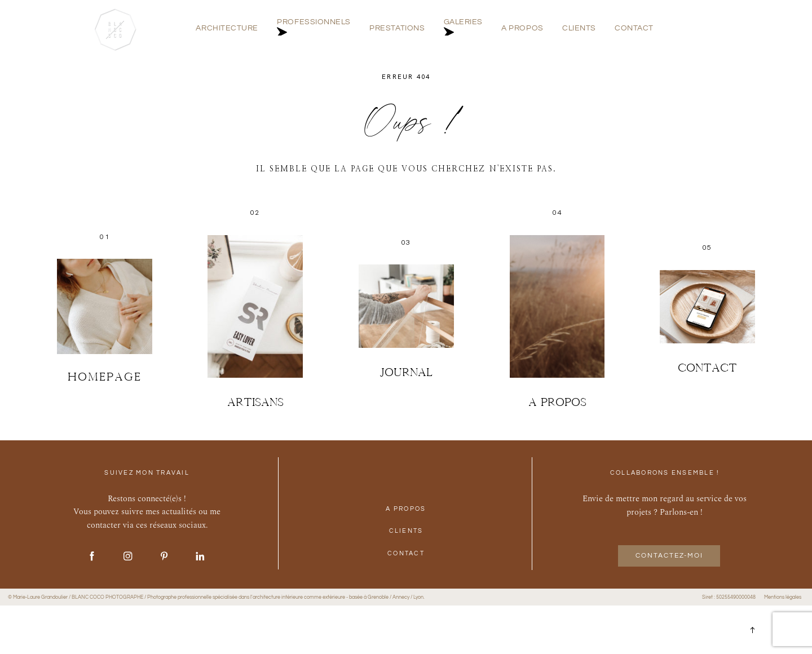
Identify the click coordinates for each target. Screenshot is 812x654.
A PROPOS (522, 28)
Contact (707, 368)
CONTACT (634, 28)
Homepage (105, 377)
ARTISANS (255, 402)
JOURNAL (406, 372)
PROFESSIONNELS (314, 28)
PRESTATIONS (397, 28)
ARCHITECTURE (227, 28)
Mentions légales (783, 597)
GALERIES (463, 28)
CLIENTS (579, 28)
